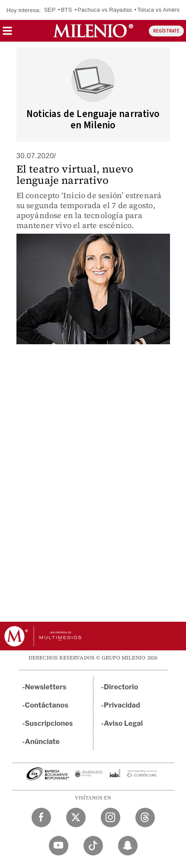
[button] (7, 34)
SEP (50, 10)
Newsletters (46, 687)
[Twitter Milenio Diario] (76, 817)
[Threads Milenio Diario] (145, 817)
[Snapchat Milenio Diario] (128, 846)
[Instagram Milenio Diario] (111, 817)
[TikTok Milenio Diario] (93, 846)
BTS (67, 10)
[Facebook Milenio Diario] (41, 817)
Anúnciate (42, 742)
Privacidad (122, 705)
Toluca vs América (160, 10)
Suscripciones (49, 723)
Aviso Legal (123, 723)
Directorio (121, 687)
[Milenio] (93, 31)
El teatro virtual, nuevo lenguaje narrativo (75, 175)
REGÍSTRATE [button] (166, 31)
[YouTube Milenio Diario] (59, 846)
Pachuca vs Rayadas (105, 10)
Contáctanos (47, 705)
